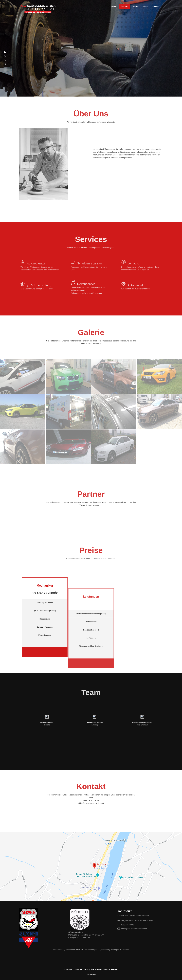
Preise (146, 6)
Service (136, 6)
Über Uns (125, 6)
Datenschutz (91, 974)
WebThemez (96, 969)
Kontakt (156, 6)
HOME (114, 6)
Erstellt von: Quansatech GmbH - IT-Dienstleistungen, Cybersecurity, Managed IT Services (91, 950)
